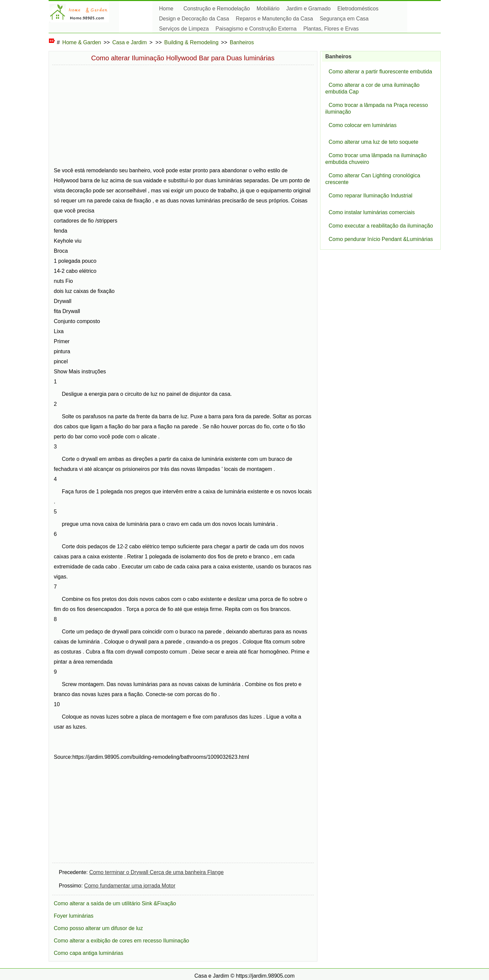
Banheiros (242, 42)
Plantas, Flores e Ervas (331, 29)
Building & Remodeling (191, 42)
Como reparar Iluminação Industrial (371, 196)
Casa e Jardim (130, 42)
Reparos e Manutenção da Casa (274, 19)
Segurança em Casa (344, 19)
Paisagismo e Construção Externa (256, 29)
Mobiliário (268, 9)
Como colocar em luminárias (363, 125)
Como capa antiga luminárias (89, 953)
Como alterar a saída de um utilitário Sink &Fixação (115, 903)
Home (166, 9)
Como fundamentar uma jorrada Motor (130, 886)
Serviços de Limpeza (184, 29)
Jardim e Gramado (309, 9)
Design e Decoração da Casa (194, 19)
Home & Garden (82, 42)
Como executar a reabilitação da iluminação (381, 226)
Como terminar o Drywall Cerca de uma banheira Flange (156, 872)
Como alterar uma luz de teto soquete (374, 142)
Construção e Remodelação (217, 9)
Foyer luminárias (74, 916)
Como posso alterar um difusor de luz (99, 928)
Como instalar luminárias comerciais (372, 212)
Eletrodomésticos (358, 9)
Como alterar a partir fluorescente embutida (381, 72)
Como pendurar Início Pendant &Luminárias (381, 239)
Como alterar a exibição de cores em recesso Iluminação (122, 941)
